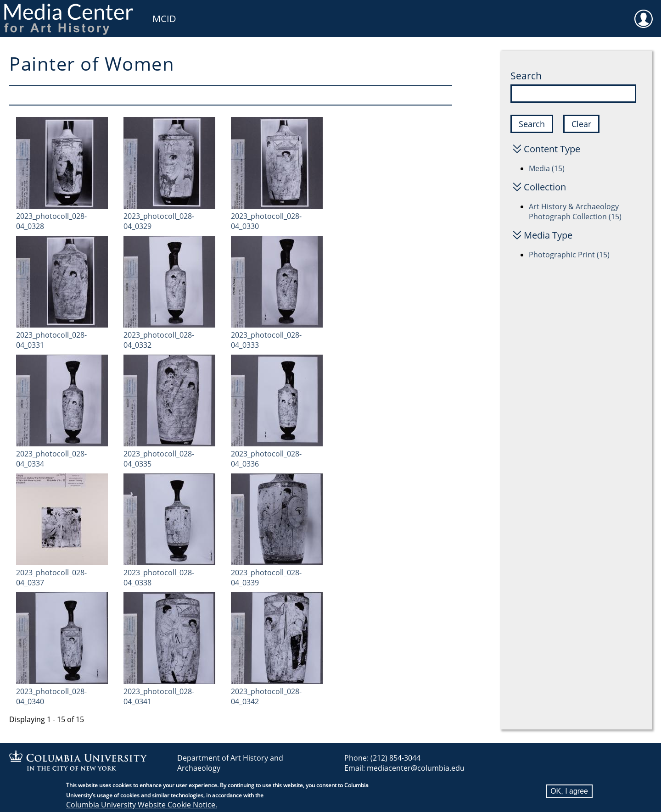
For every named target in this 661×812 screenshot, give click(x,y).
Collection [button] (545, 187)
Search (526, 76)
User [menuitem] (644, 13)
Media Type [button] (548, 235)
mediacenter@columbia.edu (416, 768)
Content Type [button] (552, 149)
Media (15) (547, 168)
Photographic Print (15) (569, 255)
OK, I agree (569, 792)
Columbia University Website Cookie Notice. (142, 806)
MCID (164, 19)
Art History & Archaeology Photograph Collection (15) (575, 211)
